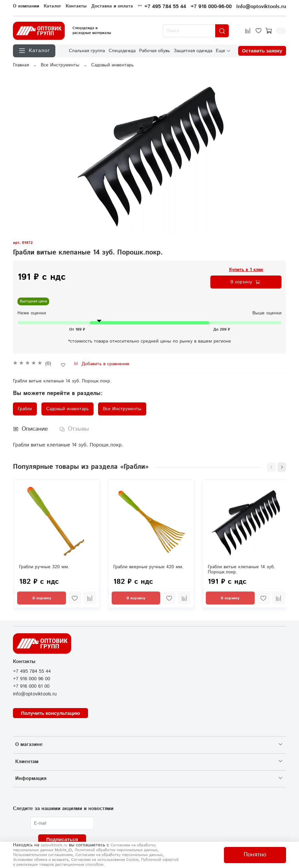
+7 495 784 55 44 (165, 7)
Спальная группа (87, 51)
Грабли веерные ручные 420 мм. (148, 567)
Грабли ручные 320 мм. (44, 567)
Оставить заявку (262, 51)
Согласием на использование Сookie (105, 860)
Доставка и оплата (112, 6)
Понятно (255, 855)
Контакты (76, 6)
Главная (21, 65)
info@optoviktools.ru (35, 694)
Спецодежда (122, 51)
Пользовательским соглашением (43, 855)
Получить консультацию (50, 713)
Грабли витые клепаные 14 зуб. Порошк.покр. (241, 570)
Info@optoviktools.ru (261, 7)
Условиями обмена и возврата (41, 860)
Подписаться (62, 839)
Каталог (52, 6)
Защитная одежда (193, 51)
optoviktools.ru (54, 845)
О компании (26, 6)
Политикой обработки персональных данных (116, 850)
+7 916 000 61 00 (31, 686)
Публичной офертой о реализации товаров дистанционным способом (96, 862)
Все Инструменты (60, 65)
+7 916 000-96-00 (211, 7)
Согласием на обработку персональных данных (119, 855)
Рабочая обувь (155, 51)
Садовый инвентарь (112, 65)
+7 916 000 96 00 (32, 679)
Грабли (25, 409)
